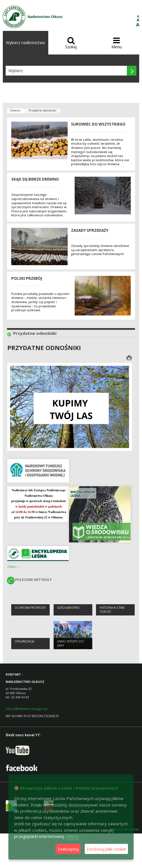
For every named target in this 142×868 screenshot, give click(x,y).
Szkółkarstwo (68, 608)
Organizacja (24, 641)
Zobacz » (13, 567)
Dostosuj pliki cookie (106, 849)
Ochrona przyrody (30, 608)
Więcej (72, 836)
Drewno (15, 110)
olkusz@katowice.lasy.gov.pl (26, 709)
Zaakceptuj (68, 849)
